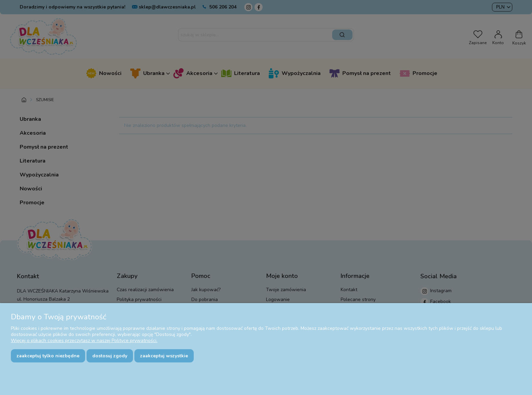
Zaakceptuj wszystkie (164, 356)
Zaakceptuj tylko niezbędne (48, 356)
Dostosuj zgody (110, 356)
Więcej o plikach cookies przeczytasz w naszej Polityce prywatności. (84, 341)
